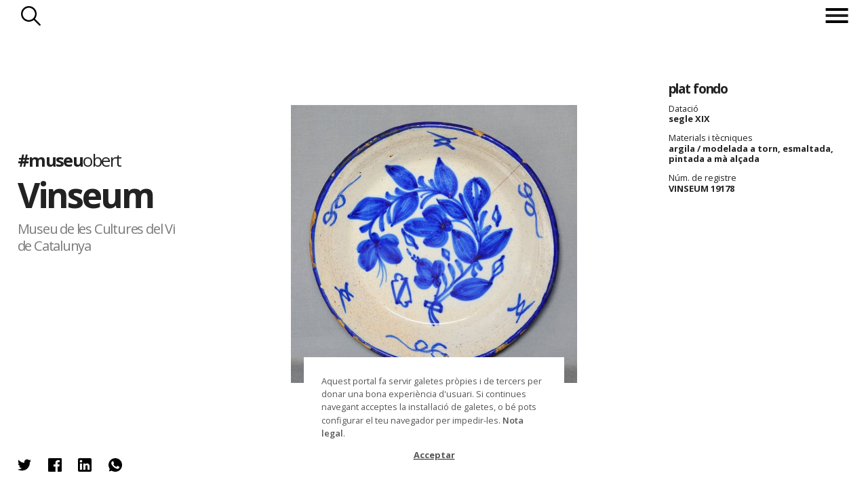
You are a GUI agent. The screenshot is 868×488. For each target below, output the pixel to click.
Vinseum (86, 195)
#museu (70, 160)
